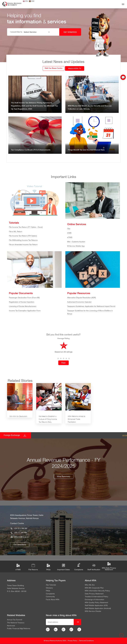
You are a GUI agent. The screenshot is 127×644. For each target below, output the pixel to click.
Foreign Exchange (12, 435)
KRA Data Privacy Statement (109, 566)
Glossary (49, 588)
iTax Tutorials (51, 585)
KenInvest (11, 626)
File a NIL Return (16, 231)
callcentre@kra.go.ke (20, 537)
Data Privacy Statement (94, 594)
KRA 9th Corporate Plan (94, 588)
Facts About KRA (53, 600)
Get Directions (20, 545)
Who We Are (90, 585)
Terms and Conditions (86, 641)
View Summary (63, 476)
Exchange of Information (95, 600)
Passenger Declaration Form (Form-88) (24, 298)
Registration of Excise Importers (22, 302)
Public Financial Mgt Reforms (19, 629)
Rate (63, 363)
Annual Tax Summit (15, 620)
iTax (69, 229)
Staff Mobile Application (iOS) (96, 605)
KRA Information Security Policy (97, 591)
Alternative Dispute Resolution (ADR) (82, 298)
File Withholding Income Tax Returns (23, 240)
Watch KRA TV (75, 68)
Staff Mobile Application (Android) (98, 608)
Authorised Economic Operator (79, 302)
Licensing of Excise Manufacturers (23, 306)
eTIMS (70, 237)
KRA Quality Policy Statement (96, 603)
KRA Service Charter (93, 611)
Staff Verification (94, 567)
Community (50, 597)
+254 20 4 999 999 (19, 528)
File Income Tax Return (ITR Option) (23, 236)
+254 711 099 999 (19, 533)
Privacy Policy (72, 641)
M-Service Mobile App (76, 246)
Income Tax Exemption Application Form (25, 311)
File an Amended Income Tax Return (23, 244)
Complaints (79, 566)
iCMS (69, 233)
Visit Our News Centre (54, 68)
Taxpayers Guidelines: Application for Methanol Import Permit (91, 306)
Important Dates (63, 567)
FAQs (48, 567)
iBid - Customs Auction (76, 242)
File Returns (33, 567)
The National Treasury (16, 623)
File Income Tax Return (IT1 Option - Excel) (26, 227)
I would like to (16, 32)
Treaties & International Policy (96, 597)
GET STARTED (70, 32)
